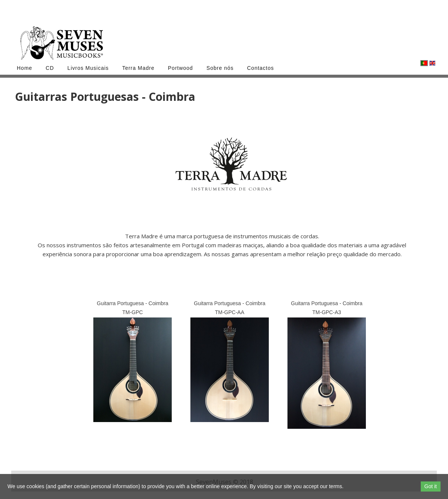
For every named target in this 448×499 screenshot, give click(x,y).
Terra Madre (138, 68)
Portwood (181, 68)
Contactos (261, 68)
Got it (431, 486)
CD (50, 68)
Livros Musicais (88, 68)
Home (24, 68)
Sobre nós (220, 68)
